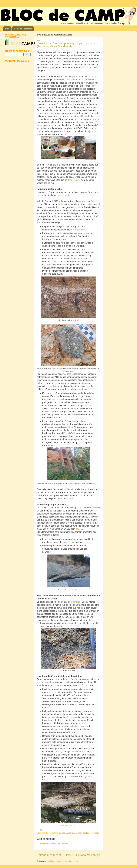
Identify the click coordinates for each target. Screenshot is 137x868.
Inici (68, 855)
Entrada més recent (49, 855)
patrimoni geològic (82, 833)
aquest (79, 529)
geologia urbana (66, 833)
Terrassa (95, 833)
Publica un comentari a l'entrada (54, 844)
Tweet (39, 40)
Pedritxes (76, 602)
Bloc (7, 29)
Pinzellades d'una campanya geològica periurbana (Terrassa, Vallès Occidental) (67, 45)
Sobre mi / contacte (23, 29)
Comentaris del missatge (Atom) (64, 861)
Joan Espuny (74, 180)
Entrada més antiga (88, 855)
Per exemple (79, 230)
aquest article (63, 195)
